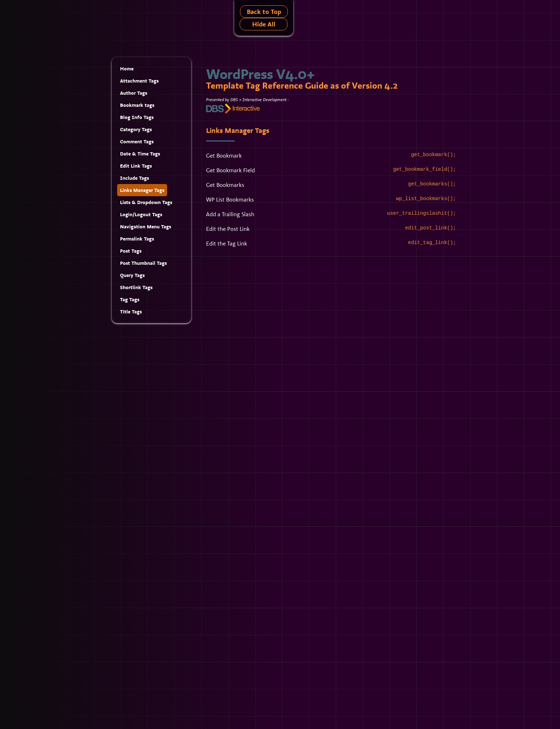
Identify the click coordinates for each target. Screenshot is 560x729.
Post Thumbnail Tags (143, 263)
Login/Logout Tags (141, 214)
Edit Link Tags (136, 166)
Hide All (264, 24)
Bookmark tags (137, 105)
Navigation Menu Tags (146, 227)
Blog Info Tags (137, 117)
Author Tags (134, 93)
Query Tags (132, 275)
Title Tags (131, 312)
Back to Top (264, 12)
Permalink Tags (137, 239)
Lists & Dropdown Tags (146, 202)
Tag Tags (130, 299)
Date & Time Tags (140, 154)
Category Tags (136, 129)
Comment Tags (137, 142)
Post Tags (131, 251)
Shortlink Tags (136, 287)
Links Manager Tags (142, 190)
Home (127, 69)
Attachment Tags (139, 81)
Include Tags (134, 178)
